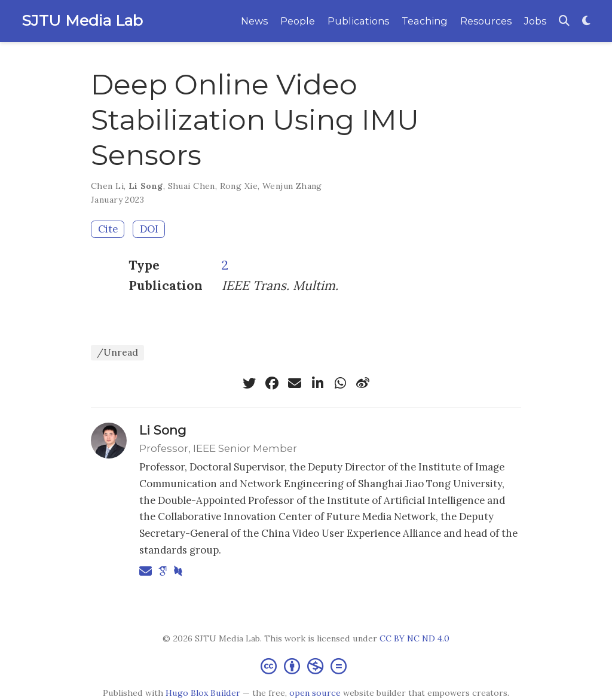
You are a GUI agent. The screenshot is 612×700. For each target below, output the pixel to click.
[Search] (564, 21)
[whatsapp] (340, 383)
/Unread (117, 352)
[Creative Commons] (306, 666)
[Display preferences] (586, 21)
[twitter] (249, 383)
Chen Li (107, 186)
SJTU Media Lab (82, 20)
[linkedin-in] (317, 383)
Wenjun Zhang (292, 186)
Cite (108, 229)
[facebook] (272, 383)
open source (315, 693)
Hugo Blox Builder (203, 693)
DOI (149, 229)
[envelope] (295, 383)
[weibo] (363, 383)
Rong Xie (239, 186)
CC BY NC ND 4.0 (414, 638)
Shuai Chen (192, 186)
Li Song (146, 186)
